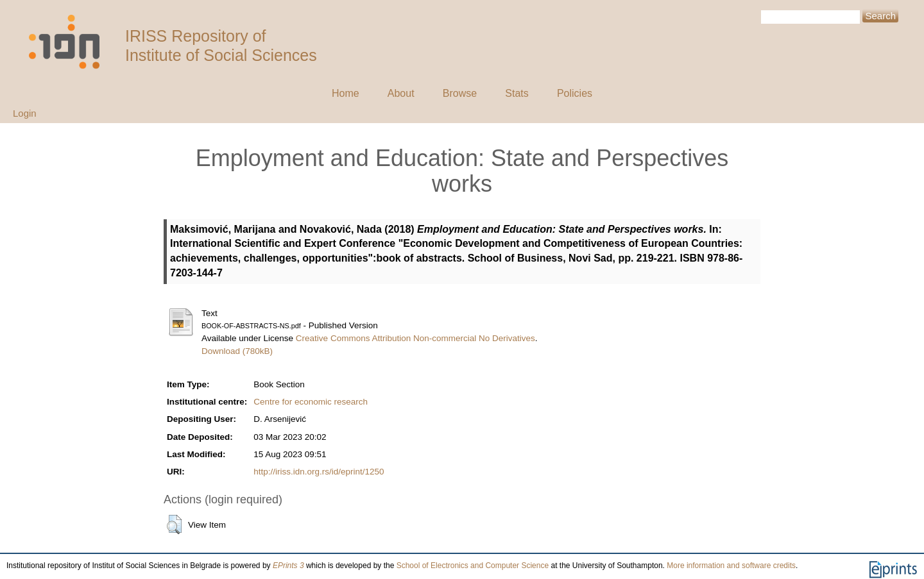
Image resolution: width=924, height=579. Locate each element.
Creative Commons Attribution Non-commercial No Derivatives (415, 338)
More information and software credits (731, 566)
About (401, 93)
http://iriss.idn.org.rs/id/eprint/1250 (319, 472)
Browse (460, 93)
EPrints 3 (288, 566)
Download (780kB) (237, 351)
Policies (575, 93)
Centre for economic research (311, 402)
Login (25, 113)
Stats (517, 93)
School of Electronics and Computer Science (473, 566)
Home (346, 93)
